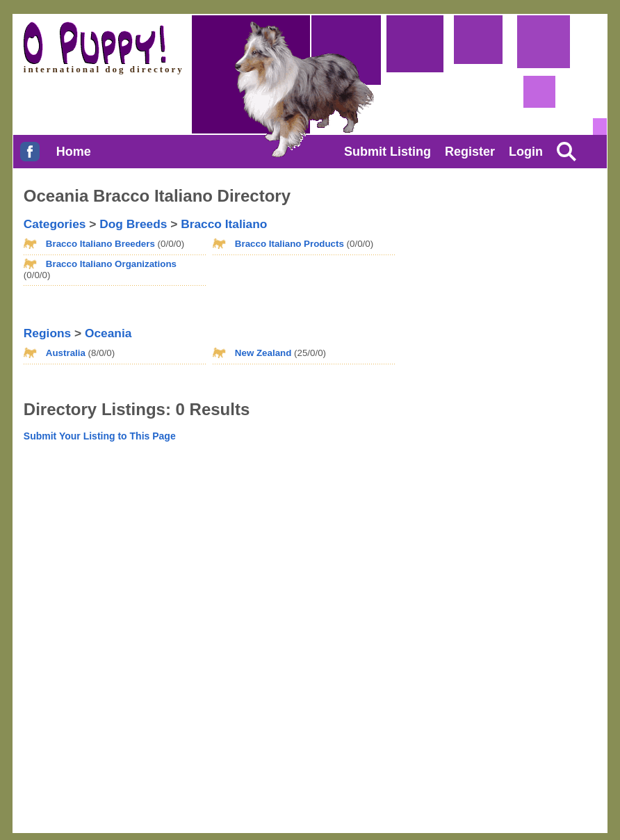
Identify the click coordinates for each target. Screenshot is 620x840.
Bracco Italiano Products (289, 244)
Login (526, 152)
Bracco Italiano (224, 224)
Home (74, 152)
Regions (47, 333)
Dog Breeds (133, 224)
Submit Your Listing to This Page (100, 436)
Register (470, 152)
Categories (55, 224)
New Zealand (263, 353)
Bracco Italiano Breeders (100, 244)
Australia (66, 353)
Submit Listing (387, 152)
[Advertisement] (471, 266)
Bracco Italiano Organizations (111, 264)
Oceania (108, 333)
